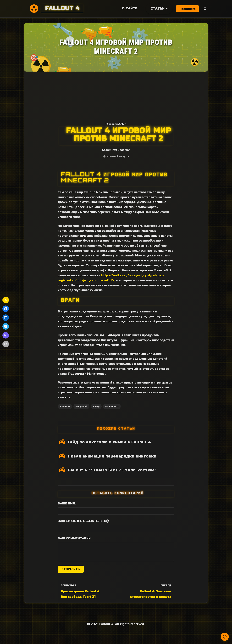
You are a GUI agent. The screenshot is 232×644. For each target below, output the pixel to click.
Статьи (157, 8)
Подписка (188, 9)
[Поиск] (205, 9)
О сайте (129, 8)
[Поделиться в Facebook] (6, 309)
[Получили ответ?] (225, 637)
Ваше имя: (67, 503)
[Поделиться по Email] (6, 344)
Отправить (71, 569)
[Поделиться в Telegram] (6, 326)
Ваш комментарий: (75, 538)
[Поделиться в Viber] (6, 335)
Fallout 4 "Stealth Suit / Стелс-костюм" (112, 470)
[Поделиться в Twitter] (6, 300)
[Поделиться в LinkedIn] (6, 318)
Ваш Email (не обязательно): (83, 521)
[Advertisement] (116, 96)
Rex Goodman (121, 150)
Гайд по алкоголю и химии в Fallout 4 (109, 442)
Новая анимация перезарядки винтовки (112, 456)
